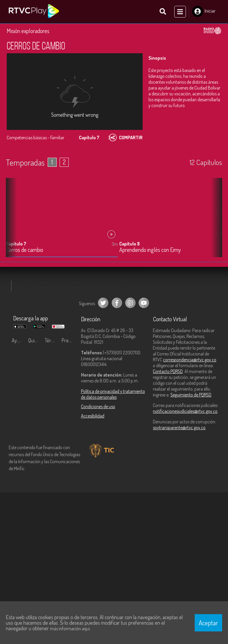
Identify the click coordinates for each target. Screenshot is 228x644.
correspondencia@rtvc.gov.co (190, 360)
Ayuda (18, 340)
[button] (215, 222)
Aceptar (208, 623)
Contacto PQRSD (168, 371)
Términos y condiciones (52, 340)
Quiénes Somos (35, 340)
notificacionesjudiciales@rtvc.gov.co (185, 411)
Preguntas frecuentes (68, 340)
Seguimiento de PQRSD (191, 395)
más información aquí (70, 628)
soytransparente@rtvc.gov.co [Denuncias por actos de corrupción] (179, 427)
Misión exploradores (28, 30)
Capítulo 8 (129, 244)
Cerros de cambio (25, 250)
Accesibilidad (93, 416)
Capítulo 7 (16, 244)
